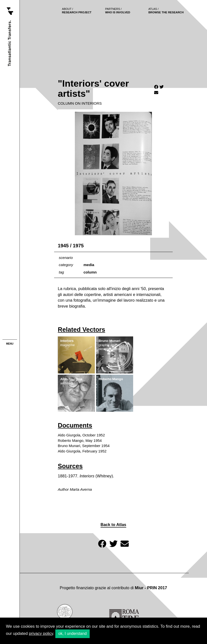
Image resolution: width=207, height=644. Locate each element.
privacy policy (41, 634)
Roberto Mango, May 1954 (80, 440)
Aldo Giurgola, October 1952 (81, 435)
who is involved (118, 11)
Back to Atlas (113, 525)
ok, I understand (72, 634)
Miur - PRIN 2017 (151, 588)
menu (10, 344)
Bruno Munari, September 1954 (84, 446)
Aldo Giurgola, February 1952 (82, 451)
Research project (77, 11)
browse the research (166, 11)
